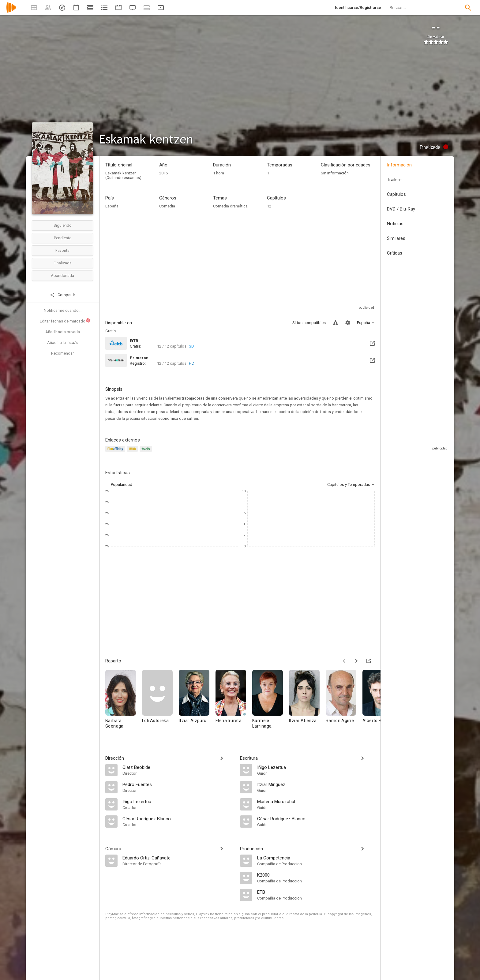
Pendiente (63, 238)
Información (399, 165)
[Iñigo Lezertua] (178, 801)
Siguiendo (63, 225)
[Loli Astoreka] (160, 702)
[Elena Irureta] (234, 702)
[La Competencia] (316, 858)
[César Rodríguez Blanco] (178, 818)
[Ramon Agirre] (344, 702)
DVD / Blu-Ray (401, 209)
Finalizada (63, 263)
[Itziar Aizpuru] (197, 702)
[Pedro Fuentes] (178, 784)
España (112, 206)
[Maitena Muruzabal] (316, 801)
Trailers (394, 180)
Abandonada (62, 276)
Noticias (395, 224)
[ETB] (316, 892)
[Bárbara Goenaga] (124, 702)
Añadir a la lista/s (62, 343)
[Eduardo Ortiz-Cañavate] (178, 858)
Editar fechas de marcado (65, 321)
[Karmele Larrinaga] (271, 702)
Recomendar (62, 353)
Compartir (62, 295)
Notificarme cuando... (63, 310)
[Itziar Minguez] (316, 784)
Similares (396, 238)
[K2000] (316, 875)
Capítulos (396, 194)
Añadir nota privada (63, 332)
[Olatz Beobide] (178, 767)
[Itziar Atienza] (307, 702)
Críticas (395, 253)
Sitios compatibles (309, 323)
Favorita (62, 250)
